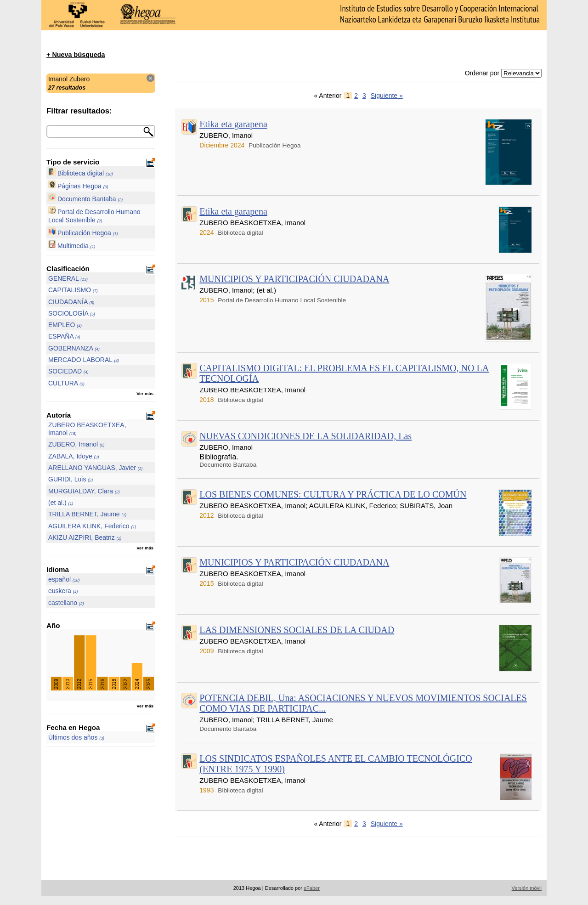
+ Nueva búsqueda (76, 55)
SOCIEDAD (68, 371)
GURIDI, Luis (71, 479)
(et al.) (61, 503)
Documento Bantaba (85, 199)
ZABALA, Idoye (73, 456)
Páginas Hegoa (78, 186)
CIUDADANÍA (71, 302)
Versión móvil (527, 888)
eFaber (312, 888)
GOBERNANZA (74, 348)
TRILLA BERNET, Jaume (87, 514)
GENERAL (68, 278)
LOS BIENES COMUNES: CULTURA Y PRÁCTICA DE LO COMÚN (333, 494)
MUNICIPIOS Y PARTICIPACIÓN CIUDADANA (294, 279)
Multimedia (72, 246)
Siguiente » (387, 96)
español (64, 579)
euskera (63, 591)
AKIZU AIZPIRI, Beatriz (85, 537)
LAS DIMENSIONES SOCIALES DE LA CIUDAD (297, 630)
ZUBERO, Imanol (76, 444)
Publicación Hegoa (83, 233)
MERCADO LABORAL (84, 360)
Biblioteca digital (81, 173)
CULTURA (66, 383)
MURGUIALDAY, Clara (84, 491)
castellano (66, 603)
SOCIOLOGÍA (72, 313)
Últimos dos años (76, 737)
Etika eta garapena (233, 124)
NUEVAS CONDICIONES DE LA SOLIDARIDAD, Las (305, 436)
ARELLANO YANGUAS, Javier (95, 468)
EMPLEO (65, 325)
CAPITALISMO (73, 290)
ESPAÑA (64, 336)
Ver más (145, 393)
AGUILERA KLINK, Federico (92, 526)
